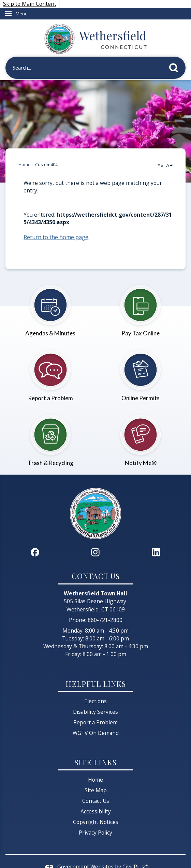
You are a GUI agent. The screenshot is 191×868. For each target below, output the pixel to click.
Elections (95, 701)
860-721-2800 (105, 620)
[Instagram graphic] (95, 552)
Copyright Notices (96, 822)
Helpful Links (96, 684)
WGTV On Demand (96, 733)
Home (25, 165)
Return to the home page (56, 237)
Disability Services (95, 712)
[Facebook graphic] (35, 552)
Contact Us (96, 801)
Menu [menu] (22, 14)
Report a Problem (95, 722)
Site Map (96, 790)
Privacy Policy (95, 833)
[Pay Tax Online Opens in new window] (141, 307)
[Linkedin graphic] (156, 552)
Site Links (95, 762)
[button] (175, 66)
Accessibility (96, 811)
